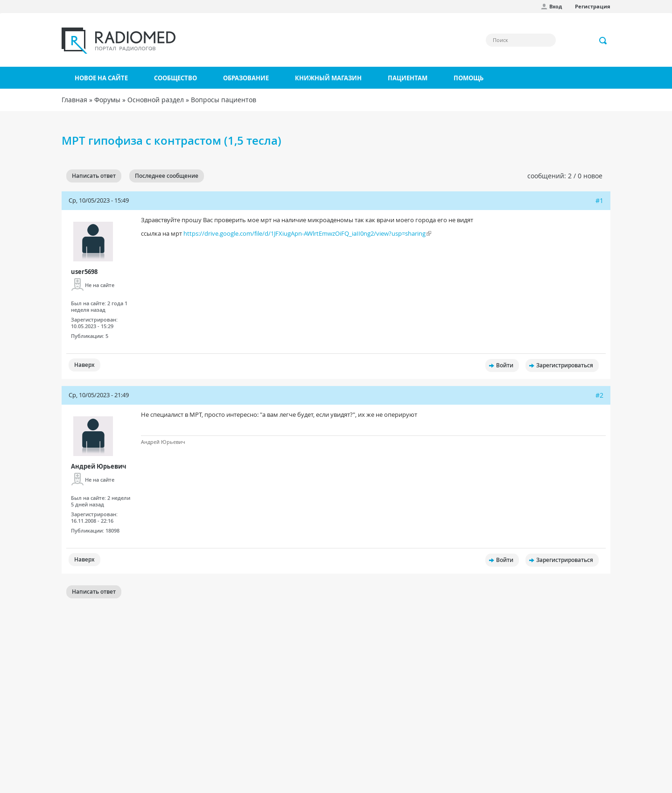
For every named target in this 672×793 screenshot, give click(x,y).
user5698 (84, 272)
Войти (505, 365)
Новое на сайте (101, 78)
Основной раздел (156, 100)
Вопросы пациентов (224, 100)
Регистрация (593, 6)
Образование (246, 78)
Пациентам (408, 78)
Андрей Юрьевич (99, 466)
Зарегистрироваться (565, 365)
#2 (599, 395)
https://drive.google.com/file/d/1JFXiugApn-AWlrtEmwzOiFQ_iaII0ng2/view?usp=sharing (304, 233)
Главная (74, 100)
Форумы (107, 100)
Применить (603, 41)
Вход (556, 6)
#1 (599, 200)
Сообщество (175, 78)
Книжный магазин (328, 78)
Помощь (469, 78)
